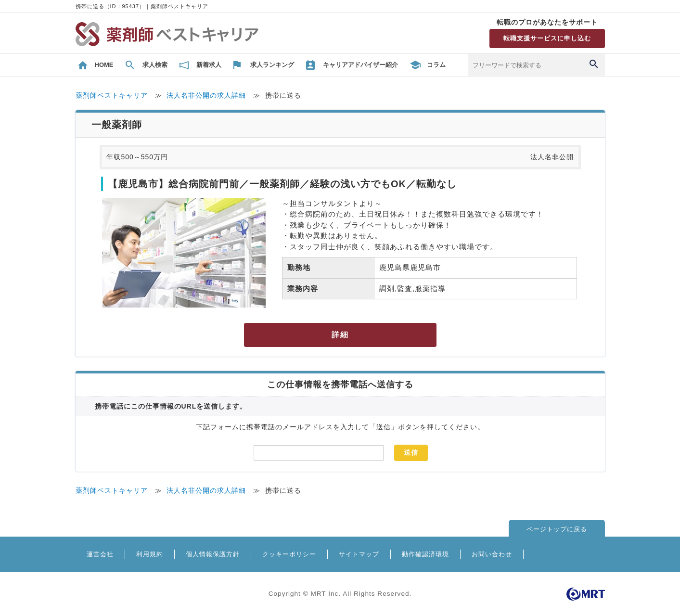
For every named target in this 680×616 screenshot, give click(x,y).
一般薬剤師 (117, 125)
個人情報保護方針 (213, 554)
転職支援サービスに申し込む (547, 38)
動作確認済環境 (425, 554)
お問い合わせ (492, 554)
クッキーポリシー (289, 554)
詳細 (340, 335)
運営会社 (100, 554)
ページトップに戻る (557, 529)
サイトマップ (359, 554)
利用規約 (150, 554)
